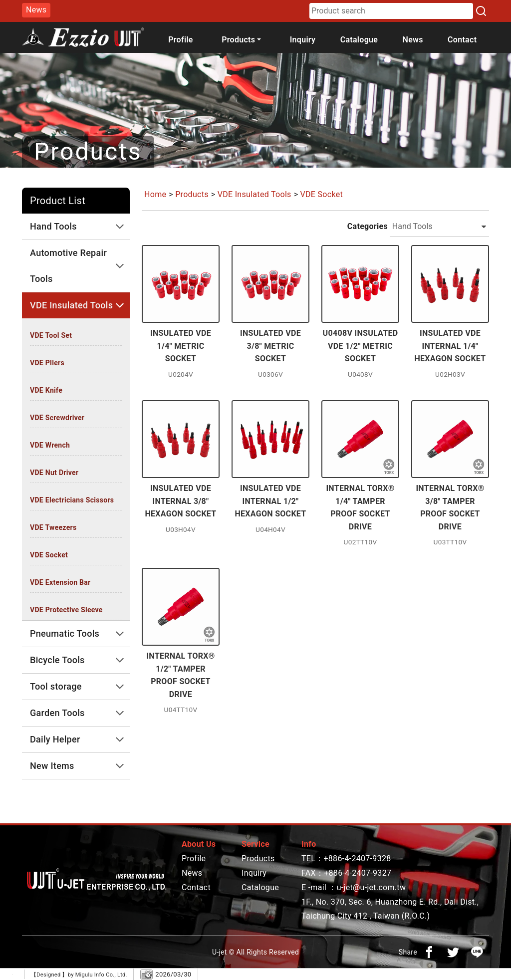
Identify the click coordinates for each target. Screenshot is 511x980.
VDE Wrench (50, 445)
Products (192, 194)
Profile (181, 40)
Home (155, 194)
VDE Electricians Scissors (72, 500)
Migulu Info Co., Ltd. (101, 975)
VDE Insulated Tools (255, 194)
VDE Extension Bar (60, 582)
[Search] (481, 11)
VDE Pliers (47, 363)
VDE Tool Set (51, 335)
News (413, 40)
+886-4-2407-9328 (357, 858)
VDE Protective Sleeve (66, 610)
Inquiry (303, 40)
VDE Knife (46, 390)
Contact (462, 40)
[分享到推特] (453, 952)
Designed (49, 975)
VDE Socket (49, 555)
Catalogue (359, 40)
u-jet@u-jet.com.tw (372, 887)
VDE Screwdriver (57, 418)
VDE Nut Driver (54, 473)
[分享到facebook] (429, 952)
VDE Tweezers (53, 527)
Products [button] (238, 40)
